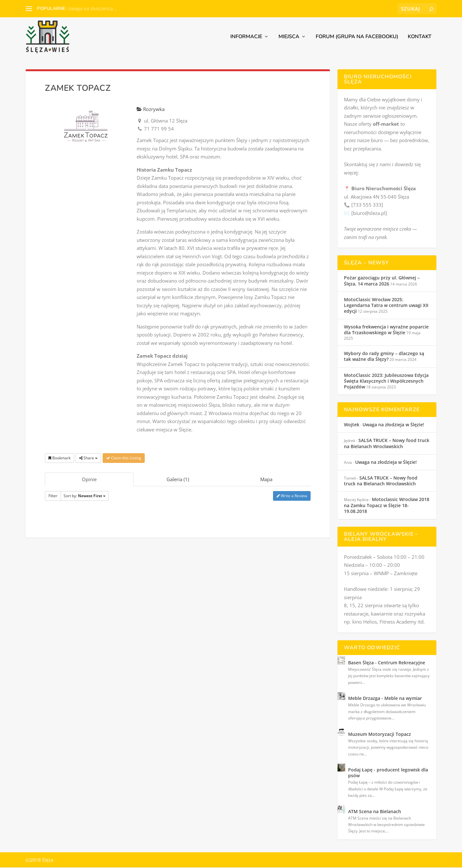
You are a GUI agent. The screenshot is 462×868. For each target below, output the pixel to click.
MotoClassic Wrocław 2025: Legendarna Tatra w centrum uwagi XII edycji (386, 306)
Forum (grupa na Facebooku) (357, 38)
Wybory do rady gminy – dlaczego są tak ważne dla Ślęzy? (384, 357)
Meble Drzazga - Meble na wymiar (385, 699)
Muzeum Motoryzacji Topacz (380, 735)
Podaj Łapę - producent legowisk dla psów (388, 773)
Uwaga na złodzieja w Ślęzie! (393, 425)
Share (88, 459)
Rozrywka (151, 110)
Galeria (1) (178, 480)
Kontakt (420, 38)
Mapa (266, 480)
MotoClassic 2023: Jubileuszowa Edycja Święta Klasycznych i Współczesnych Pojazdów (386, 382)
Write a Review (292, 496)
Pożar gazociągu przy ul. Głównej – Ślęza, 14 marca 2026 (382, 281)
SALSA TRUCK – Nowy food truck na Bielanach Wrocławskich (387, 444)
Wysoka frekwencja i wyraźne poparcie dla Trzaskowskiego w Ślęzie (386, 330)
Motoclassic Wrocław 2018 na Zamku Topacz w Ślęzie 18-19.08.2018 (387, 506)
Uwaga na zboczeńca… (92, 9)
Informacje (246, 38)
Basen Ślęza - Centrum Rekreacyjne (387, 663)
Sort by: (85, 496)
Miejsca (289, 38)
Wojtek (352, 425)
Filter (53, 496)
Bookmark (60, 459)
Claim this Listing (124, 459)
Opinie (89, 480)
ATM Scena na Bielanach (375, 812)
